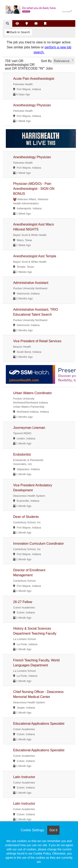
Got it (53, 830)
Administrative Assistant (31, 283)
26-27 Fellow (23, 602)
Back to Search (18, 32)
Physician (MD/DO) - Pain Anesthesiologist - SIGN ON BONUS (34, 189)
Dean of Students (26, 517)
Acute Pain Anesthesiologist (34, 79)
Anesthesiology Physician (32, 105)
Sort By (46, 61)
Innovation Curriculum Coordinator (38, 544)
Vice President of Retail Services (37, 341)
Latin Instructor (24, 777)
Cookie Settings (32, 830)
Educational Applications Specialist (39, 724)
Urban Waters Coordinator (32, 393)
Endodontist (22, 454)
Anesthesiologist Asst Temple (35, 256)
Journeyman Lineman (29, 428)
